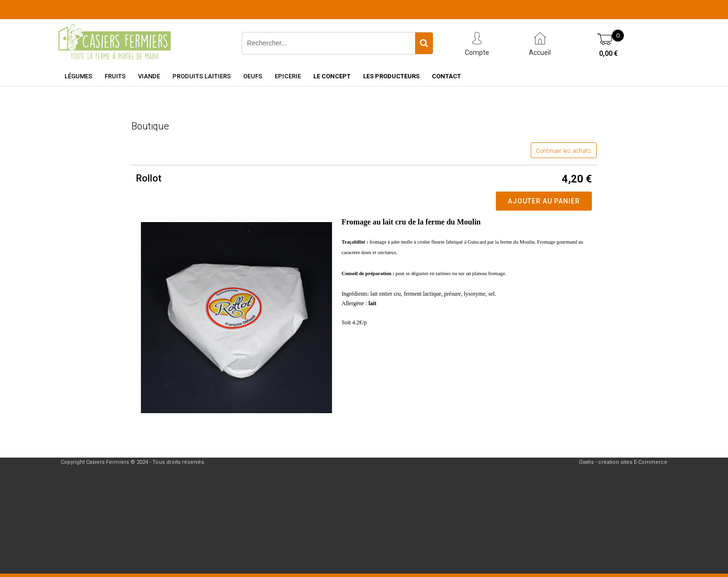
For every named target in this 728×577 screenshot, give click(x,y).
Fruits (115, 76)
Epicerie (288, 76)
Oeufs (253, 76)
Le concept (332, 76)
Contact (446, 76)
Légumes (78, 76)
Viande (149, 76)
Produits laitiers (202, 76)
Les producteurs (391, 76)
